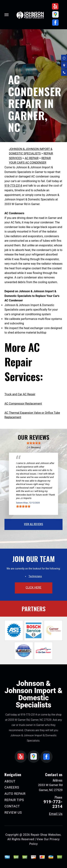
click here (33, 587)
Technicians (35, 576)
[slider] (34, 443)
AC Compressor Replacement (23, 404)
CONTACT (12, 806)
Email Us (56, 814)
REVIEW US (13, 812)
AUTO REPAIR (15, 794)
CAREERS (12, 787)
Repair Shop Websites (46, 835)
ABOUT (10, 781)
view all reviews (33, 524)
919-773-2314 (13, 186)
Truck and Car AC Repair (20, 394)
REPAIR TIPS (14, 800)
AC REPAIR (32, 158)
